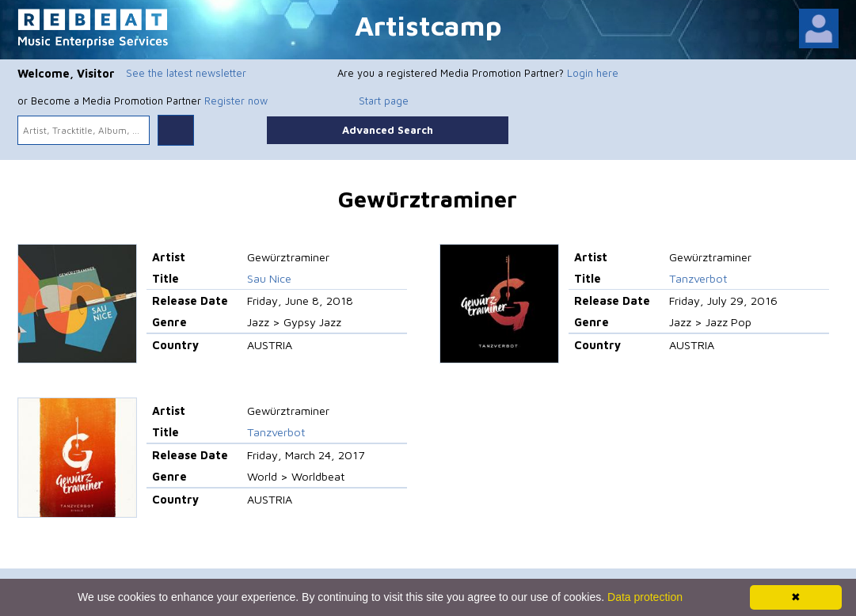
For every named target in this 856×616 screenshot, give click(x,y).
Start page (384, 101)
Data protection (645, 597)
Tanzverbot (698, 278)
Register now (236, 101)
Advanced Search (388, 130)
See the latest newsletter (186, 73)
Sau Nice (269, 278)
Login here (593, 73)
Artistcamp (428, 25)
